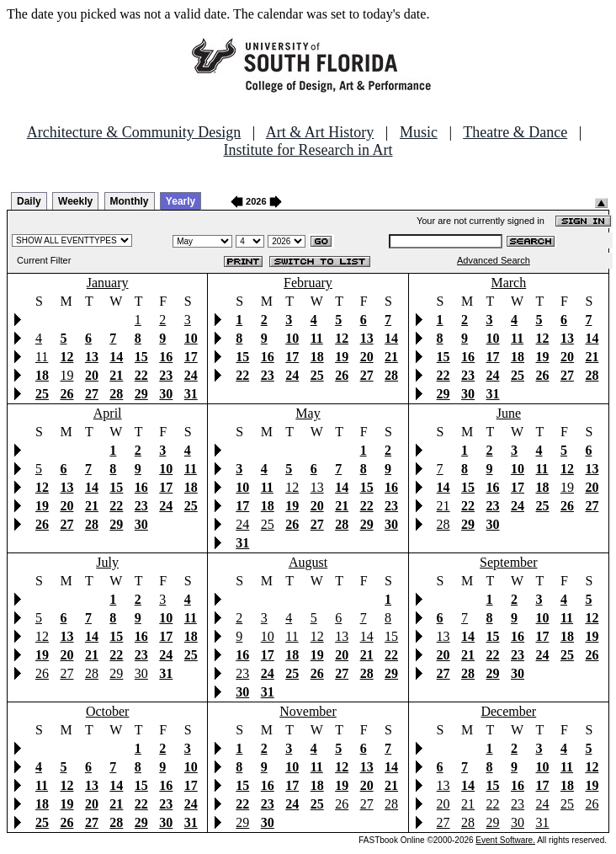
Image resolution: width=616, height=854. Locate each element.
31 (542, 822)
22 (493, 804)
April (108, 413)
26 (42, 673)
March (508, 283)
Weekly (75, 201)
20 (443, 804)
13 (317, 487)
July (107, 562)
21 (443, 506)
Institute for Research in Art (308, 150)
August (308, 562)
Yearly (181, 201)
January (108, 283)
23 (242, 673)
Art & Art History (320, 132)
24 (242, 524)
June (509, 413)
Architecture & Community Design (134, 132)
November (308, 711)
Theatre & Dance (515, 132)
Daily (29, 201)
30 (141, 673)
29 (116, 673)
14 (367, 636)
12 (292, 487)
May (308, 413)
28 (443, 524)
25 (268, 524)
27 (66, 673)
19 (66, 375)
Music (419, 132)
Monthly (130, 201)
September (508, 562)
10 (268, 636)
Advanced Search (494, 260)
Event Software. (505, 840)
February (308, 283)
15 (391, 636)
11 (42, 357)
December (508, 711)
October (108, 711)
